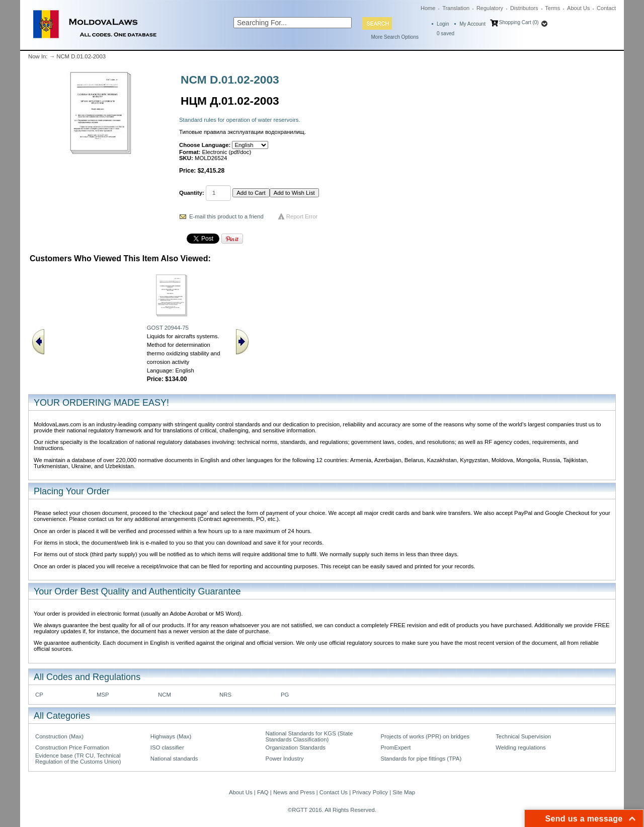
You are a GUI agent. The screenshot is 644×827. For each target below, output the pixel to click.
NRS (225, 695)
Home (428, 8)
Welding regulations (521, 747)
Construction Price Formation (72, 747)
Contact (606, 8)
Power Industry (285, 759)
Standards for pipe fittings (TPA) (421, 759)
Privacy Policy (370, 792)
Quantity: (192, 193)
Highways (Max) (171, 736)
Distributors (524, 8)
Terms (552, 8)
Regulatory (490, 8)
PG (285, 695)
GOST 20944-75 (168, 328)
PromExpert (395, 747)
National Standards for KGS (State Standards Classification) (309, 736)
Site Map (404, 792)
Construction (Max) (59, 736)
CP (39, 695)
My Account (472, 24)
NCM (165, 695)
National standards (174, 759)
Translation (456, 8)
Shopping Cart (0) (519, 22)
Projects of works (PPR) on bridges (425, 736)
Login (443, 24)
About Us (578, 8)
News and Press (294, 792)
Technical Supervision (523, 736)
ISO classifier (167, 747)
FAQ (263, 792)
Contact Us (334, 792)
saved (446, 33)
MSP (103, 695)
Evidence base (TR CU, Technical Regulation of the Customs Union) (78, 759)
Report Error (302, 216)
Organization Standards (296, 747)
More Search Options (395, 37)
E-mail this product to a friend (226, 216)
